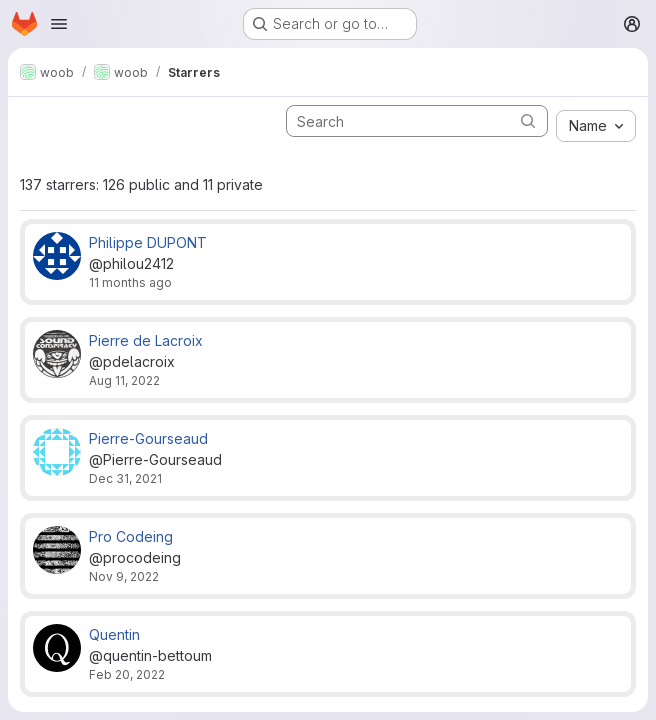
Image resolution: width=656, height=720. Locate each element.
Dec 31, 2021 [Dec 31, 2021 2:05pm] (125, 478)
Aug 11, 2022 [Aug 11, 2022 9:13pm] (124, 380)
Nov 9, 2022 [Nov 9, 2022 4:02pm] (124, 576)
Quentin (114, 634)
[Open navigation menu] (59, 24)
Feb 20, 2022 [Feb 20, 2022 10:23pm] (127, 674)
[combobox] (596, 126)
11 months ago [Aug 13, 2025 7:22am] (130, 282)
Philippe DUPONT (148, 242)
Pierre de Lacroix (146, 340)
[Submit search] (528, 120)
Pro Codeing (131, 536)
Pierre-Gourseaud (148, 438)
